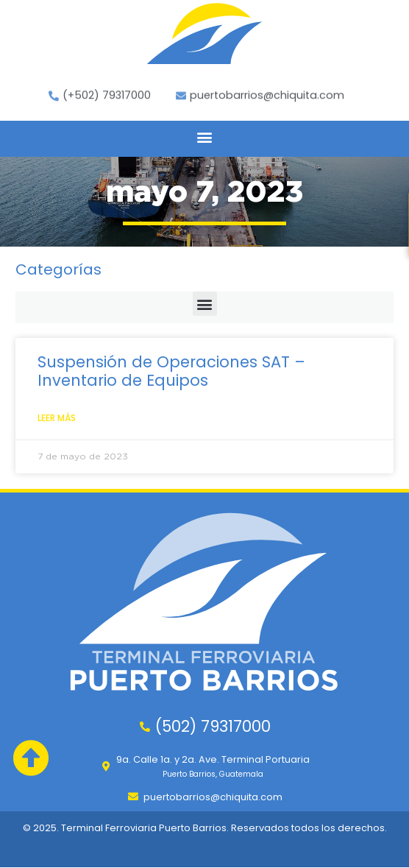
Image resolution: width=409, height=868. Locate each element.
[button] (205, 137)
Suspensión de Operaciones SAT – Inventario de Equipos (171, 371)
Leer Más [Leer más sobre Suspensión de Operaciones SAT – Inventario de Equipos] (57, 418)
